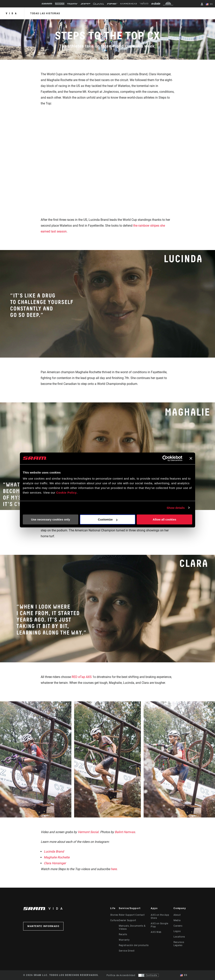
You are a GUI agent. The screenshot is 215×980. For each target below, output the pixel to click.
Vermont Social (88, 832)
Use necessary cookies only (50, 519)
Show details (176, 508)
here (114, 869)
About (177, 915)
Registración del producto (134, 945)
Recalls (123, 934)
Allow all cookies (164, 519)
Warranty (124, 940)
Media (177, 920)
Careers (178, 926)
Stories (114, 915)
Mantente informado (43, 926)
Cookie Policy (66, 493)
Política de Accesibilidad (121, 975)
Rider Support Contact (132, 915)
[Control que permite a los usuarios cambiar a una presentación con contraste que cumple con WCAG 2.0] (148, 975)
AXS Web (156, 932)
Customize (108, 519)
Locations (179, 937)
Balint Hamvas (125, 832)
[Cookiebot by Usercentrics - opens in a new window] (165, 458)
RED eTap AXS (82, 677)
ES (209, 4)
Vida (12, 13)
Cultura (115, 920)
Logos (177, 931)
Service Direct (127, 951)
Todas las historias (45, 13)
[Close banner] (191, 458)
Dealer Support (127, 920)
